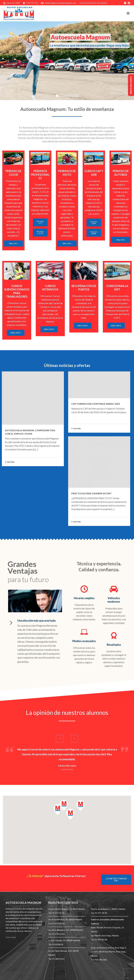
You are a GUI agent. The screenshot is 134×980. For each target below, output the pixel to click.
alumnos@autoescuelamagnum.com (61, 3)
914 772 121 (32, 3)
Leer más (10, 462)
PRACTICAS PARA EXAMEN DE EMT (92, 493)
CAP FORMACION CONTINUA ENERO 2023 (96, 404)
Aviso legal (11, 937)
